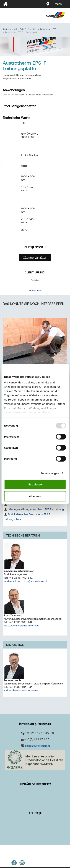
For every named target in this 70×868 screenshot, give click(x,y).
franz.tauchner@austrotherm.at (21, 626)
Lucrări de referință (35, 784)
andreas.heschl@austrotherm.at (21, 690)
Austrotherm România (13, 29)
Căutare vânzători (35, 258)
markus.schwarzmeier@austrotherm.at (25, 581)
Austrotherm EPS (48, 29)
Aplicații (35, 813)
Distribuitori (48, 4)
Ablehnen (35, 496)
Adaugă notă (35, 291)
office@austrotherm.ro (38, 746)
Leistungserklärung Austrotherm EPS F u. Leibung (36, 509)
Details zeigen (50, 473)
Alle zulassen (35, 484)
